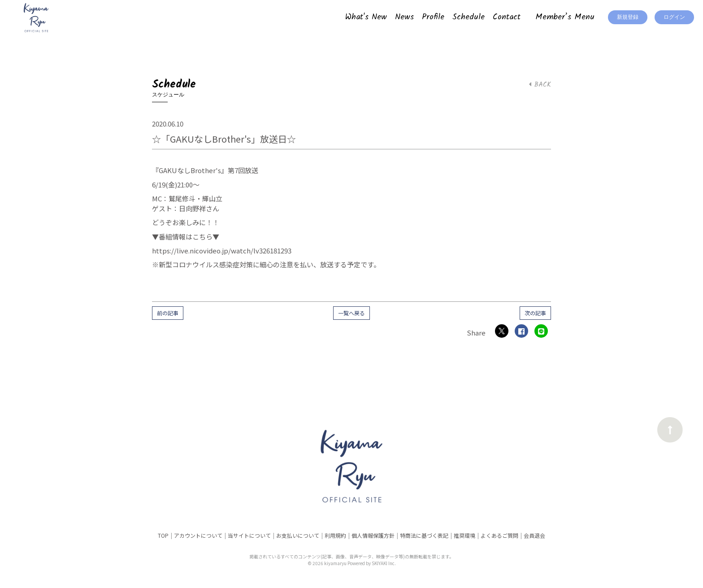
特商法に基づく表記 (424, 535)
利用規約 (335, 535)
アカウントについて (198, 535)
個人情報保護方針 (373, 535)
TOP (163, 535)
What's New (366, 17)
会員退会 (534, 535)
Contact (507, 17)
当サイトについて (249, 535)
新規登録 (628, 17)
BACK (540, 85)
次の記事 (535, 313)
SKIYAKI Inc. (384, 563)
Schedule (469, 17)
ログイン (674, 17)
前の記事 (168, 313)
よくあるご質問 (499, 535)
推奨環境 (464, 535)
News (404, 17)
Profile (433, 17)
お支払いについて (298, 535)
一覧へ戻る (351, 313)
